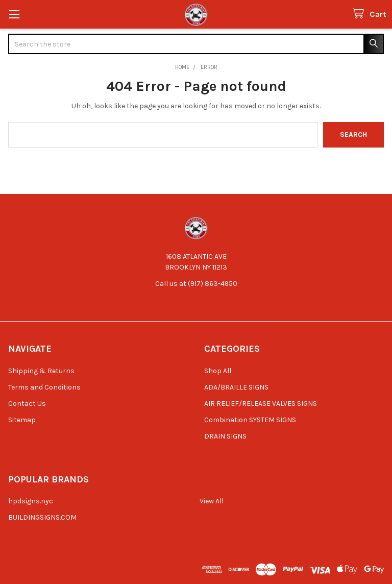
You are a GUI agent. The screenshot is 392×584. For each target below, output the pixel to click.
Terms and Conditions (44, 387)
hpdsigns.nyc (31, 501)
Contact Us (27, 404)
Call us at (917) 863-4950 (196, 284)
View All (212, 501)
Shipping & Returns (41, 371)
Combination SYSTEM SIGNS (250, 420)
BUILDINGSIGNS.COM (42, 517)
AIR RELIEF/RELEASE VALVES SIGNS (261, 404)
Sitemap (22, 420)
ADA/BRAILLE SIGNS (236, 387)
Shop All (218, 371)
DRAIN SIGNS (225, 436)
